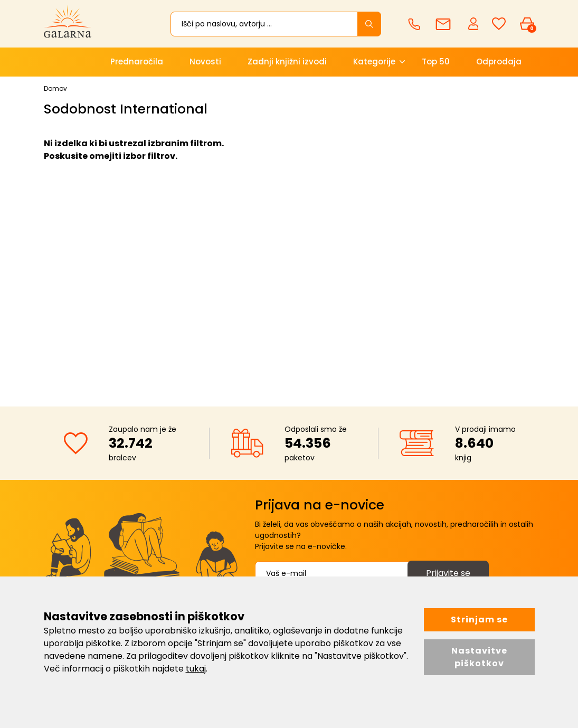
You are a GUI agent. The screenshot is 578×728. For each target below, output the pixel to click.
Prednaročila (137, 62)
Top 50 (436, 62)
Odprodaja (499, 62)
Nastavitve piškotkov (479, 657)
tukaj (196, 669)
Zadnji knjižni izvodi (287, 62)
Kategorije (374, 62)
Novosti (205, 62)
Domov (55, 88)
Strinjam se (479, 620)
